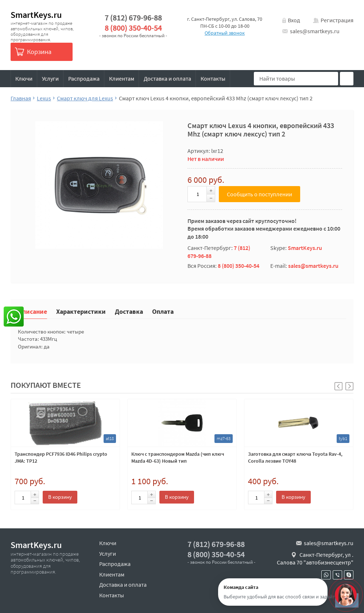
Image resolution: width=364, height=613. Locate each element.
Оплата (163, 311)
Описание (32, 311)
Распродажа (84, 78)
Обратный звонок (225, 33)
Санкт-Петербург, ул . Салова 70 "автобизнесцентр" (315, 559)
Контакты (213, 78)
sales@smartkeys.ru (315, 31)
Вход (294, 20)
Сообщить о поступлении (260, 194)
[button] (349, 386)
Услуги (50, 78)
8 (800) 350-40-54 (133, 28)
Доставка (129, 311)
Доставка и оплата (167, 78)
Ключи (24, 78)
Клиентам (122, 78)
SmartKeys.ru (36, 15)
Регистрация (337, 20)
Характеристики (81, 311)
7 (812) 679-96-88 (133, 18)
